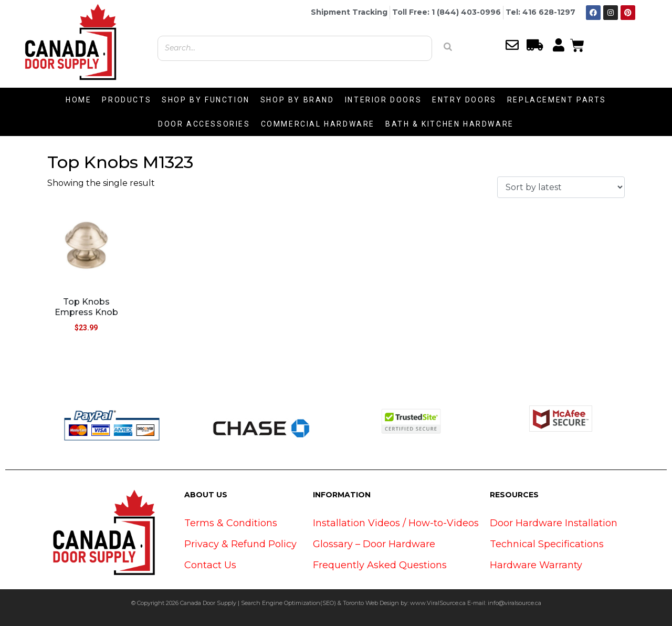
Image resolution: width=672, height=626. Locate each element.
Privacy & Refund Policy (240, 544)
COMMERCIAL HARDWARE (318, 124)
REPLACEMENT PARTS (557, 100)
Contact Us (210, 565)
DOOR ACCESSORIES (204, 124)
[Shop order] (561, 187)
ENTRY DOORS (464, 100)
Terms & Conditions (231, 523)
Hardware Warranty (536, 565)
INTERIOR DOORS (383, 100)
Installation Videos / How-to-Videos (396, 523)
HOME (78, 100)
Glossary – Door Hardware (374, 544)
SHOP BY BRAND (297, 100)
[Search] (448, 47)
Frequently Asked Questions (380, 565)
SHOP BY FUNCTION (206, 100)
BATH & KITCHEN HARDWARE (450, 124)
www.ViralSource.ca (438, 603)
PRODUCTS (127, 100)
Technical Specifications (547, 544)
